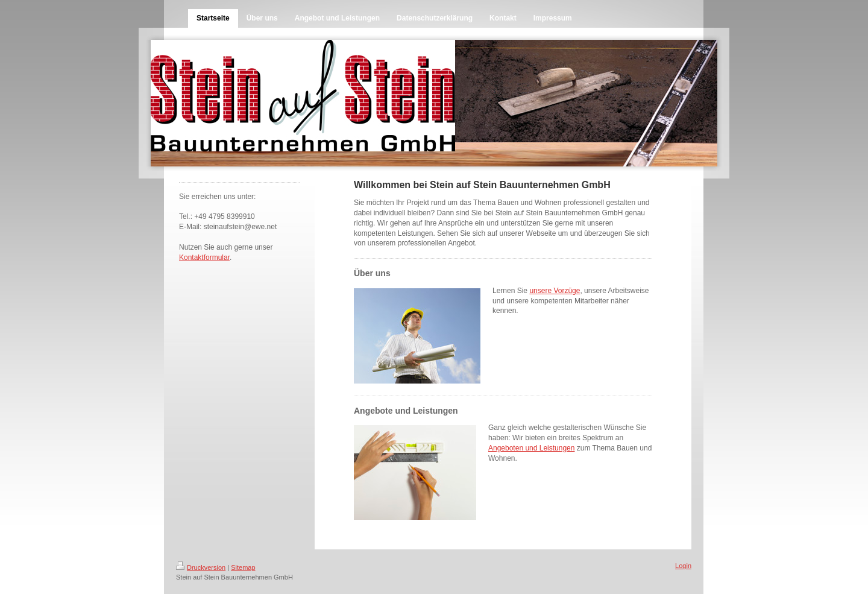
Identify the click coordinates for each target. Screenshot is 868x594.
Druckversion (201, 567)
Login (683, 566)
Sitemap (243, 567)
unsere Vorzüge (555, 291)
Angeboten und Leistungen (531, 448)
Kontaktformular (204, 258)
